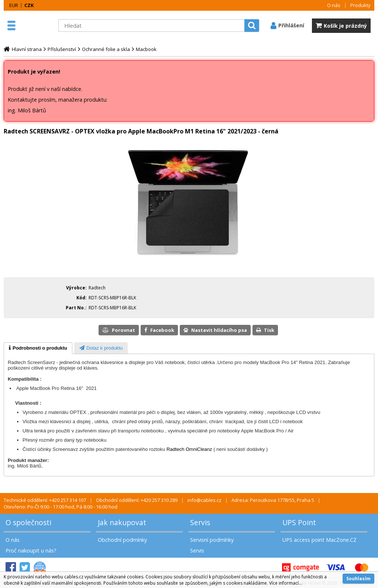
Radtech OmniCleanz (189, 449)
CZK (29, 5)
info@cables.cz (205, 500)
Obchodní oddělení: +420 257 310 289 (137, 500)
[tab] (38, 348)
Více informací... (286, 583)
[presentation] (38, 348)
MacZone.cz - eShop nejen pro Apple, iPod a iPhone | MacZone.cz (37, 26)
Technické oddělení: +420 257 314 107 (45, 500)
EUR (14, 5)
